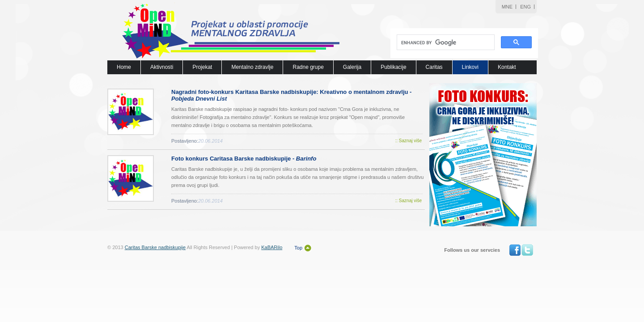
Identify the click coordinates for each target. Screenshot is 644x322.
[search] (445, 42)
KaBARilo (272, 247)
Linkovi (470, 67)
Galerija (352, 67)
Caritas (434, 67)
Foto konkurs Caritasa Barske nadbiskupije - (244, 159)
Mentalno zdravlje (252, 67)
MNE (507, 7)
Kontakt (507, 67)
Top (298, 248)
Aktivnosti (162, 67)
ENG (525, 7)
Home (124, 67)
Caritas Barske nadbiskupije (155, 247)
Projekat (202, 67)
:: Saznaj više (409, 141)
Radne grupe (308, 67)
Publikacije (393, 67)
